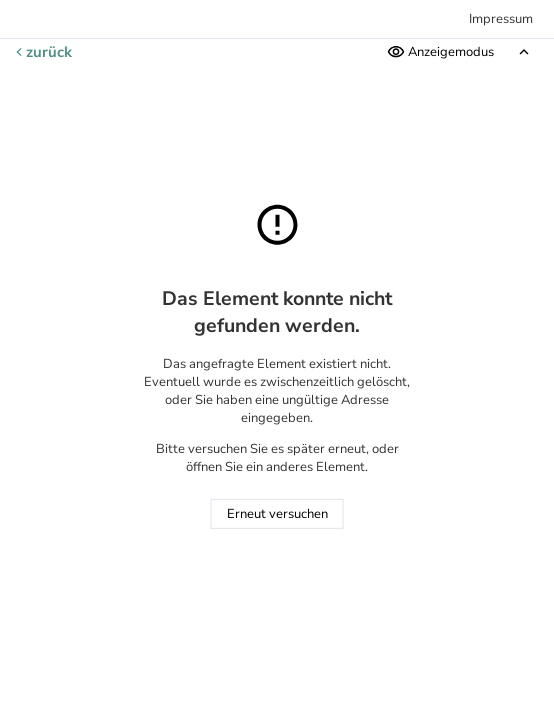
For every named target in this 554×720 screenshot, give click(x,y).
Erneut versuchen (277, 514)
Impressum (501, 19)
